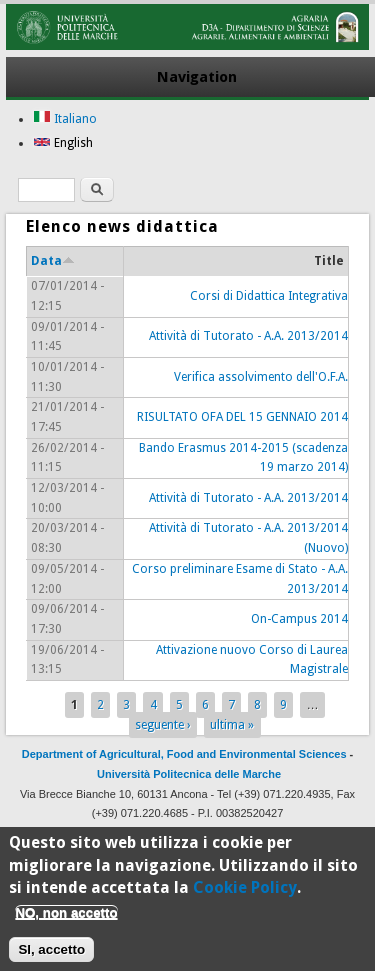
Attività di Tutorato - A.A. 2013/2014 (248, 336)
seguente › (163, 725)
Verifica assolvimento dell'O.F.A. (261, 377)
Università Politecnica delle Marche (189, 774)
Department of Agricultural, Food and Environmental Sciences (184, 754)
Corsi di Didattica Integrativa (269, 296)
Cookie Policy (245, 895)
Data (53, 261)
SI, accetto (51, 957)
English (63, 143)
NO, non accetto (66, 920)
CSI (228, 833)
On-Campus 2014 (299, 619)
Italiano (65, 119)
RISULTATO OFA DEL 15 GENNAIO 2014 (242, 417)
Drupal (279, 833)
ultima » (232, 725)
